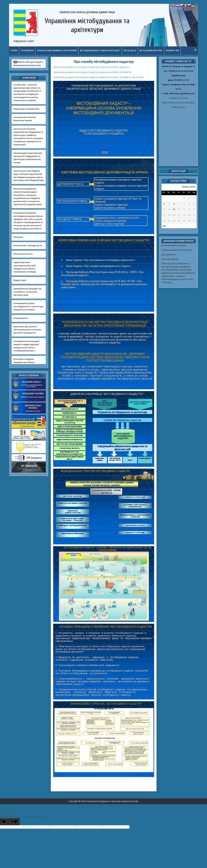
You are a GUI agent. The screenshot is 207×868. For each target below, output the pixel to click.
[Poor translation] (14, 822)
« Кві (164, 226)
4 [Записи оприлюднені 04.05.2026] (164, 204)
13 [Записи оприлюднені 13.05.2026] (174, 209)
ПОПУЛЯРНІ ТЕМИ (172, 50)
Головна (14, 50)
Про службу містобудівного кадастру (104, 62)
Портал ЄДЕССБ (130, 50)
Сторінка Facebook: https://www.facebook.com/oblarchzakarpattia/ (178, 103)
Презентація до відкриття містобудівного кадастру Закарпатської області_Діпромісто (92, 67)
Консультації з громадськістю (28, 245)
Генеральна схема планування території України (57, 50)
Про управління (27, 50)
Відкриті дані (20, 280)
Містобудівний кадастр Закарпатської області (100, 50)
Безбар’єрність (21, 318)
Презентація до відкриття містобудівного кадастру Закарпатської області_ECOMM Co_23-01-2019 (98, 77)
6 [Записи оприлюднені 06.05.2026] (174, 204)
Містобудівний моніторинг (151, 50)
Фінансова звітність (23, 254)
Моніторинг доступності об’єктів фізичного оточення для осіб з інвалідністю (27, 330)
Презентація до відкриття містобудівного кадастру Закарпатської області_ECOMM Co (92, 72)
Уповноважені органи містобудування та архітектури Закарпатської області (28, 306)
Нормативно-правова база (26, 109)
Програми (18, 237)
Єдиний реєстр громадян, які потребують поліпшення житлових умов (27, 292)
